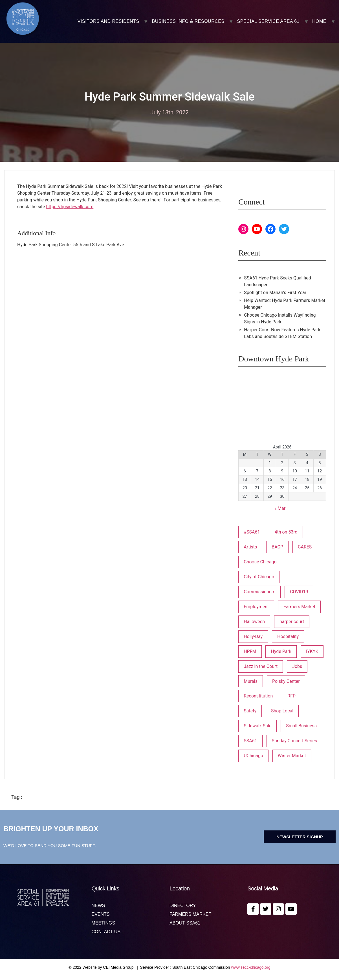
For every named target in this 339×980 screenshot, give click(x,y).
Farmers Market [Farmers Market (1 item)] (299, 607)
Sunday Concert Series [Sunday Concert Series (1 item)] (295, 741)
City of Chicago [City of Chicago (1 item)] (259, 577)
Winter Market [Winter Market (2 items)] (292, 756)
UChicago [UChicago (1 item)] (253, 756)
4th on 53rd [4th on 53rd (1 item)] (286, 532)
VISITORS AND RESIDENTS (108, 21)
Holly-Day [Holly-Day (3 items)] (253, 636)
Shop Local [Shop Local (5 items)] (282, 711)
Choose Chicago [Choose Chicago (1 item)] (260, 562)
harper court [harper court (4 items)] (292, 622)
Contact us (106, 932)
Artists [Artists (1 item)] (250, 547)
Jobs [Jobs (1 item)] (297, 666)
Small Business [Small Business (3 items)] (301, 726)
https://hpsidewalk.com (70, 207)
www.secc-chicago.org (251, 967)
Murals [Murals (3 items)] (251, 681)
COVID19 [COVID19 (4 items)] (299, 592)
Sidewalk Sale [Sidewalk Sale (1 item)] (257, 726)
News (98, 906)
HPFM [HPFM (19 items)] (250, 651)
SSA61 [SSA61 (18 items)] (250, 741)
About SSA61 (185, 923)
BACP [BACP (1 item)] (277, 547)
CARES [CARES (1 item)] (305, 547)
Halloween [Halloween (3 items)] (254, 622)
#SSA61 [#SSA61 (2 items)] (252, 532)
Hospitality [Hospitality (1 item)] (288, 636)
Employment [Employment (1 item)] (256, 607)
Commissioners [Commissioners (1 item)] (259, 592)
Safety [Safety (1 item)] (250, 711)
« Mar (280, 508)
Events (101, 914)
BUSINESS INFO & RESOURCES (188, 21)
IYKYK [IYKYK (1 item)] (312, 651)
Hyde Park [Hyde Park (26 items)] (281, 651)
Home (319, 21)
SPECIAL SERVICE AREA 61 (268, 21)
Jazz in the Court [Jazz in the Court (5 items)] (261, 666)
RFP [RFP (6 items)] (291, 696)
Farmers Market (190, 914)
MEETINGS (104, 923)
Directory (183, 906)
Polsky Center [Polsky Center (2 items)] (286, 681)
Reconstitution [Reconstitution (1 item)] (258, 696)
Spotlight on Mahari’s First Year (275, 293)
